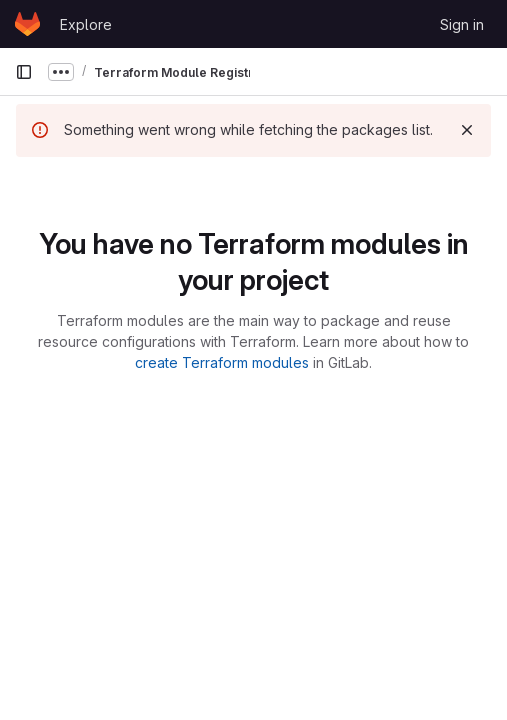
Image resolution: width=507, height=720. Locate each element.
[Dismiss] (467, 130)
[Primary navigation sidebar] (24, 72)
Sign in (462, 24)
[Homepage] (27, 24)
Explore (86, 24)
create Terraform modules (222, 362)
